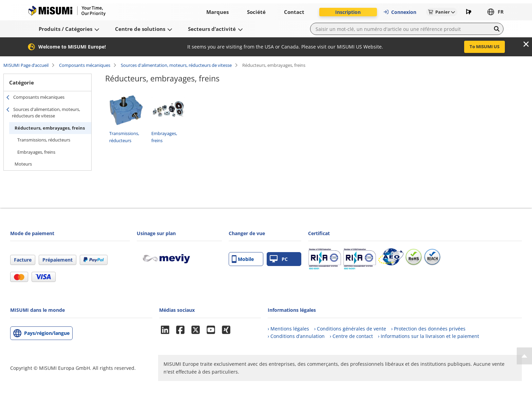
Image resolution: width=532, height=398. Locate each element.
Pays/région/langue (47, 333)
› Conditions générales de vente (350, 329)
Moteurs (23, 164)
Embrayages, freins (36, 152)
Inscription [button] (348, 12)
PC (279, 259)
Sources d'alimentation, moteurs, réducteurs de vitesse (176, 65)
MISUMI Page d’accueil (26, 65)
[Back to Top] (524, 356)
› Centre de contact (351, 336)
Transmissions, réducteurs (44, 140)
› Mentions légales (288, 329)
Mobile (243, 259)
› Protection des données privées (428, 329)
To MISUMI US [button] (484, 46)
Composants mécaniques (85, 65)
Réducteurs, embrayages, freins (50, 128)
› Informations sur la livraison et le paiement (429, 336)
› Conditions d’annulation (296, 336)
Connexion (400, 12)
